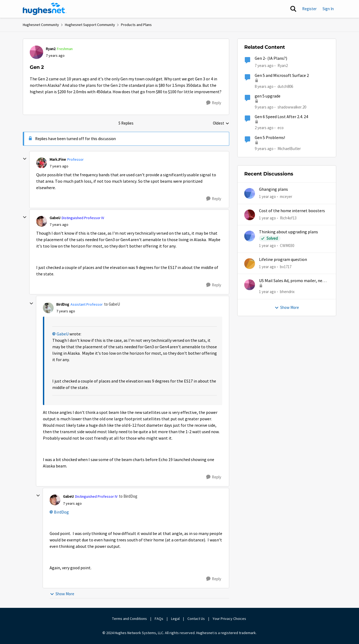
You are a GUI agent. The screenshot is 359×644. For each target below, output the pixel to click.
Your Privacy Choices (230, 619)
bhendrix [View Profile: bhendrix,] (287, 292)
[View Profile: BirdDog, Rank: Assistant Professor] (48, 308)
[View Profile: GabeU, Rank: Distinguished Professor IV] (42, 221)
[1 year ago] (267, 197)
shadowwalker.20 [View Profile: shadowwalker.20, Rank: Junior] (292, 107)
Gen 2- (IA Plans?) (271, 58)
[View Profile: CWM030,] (250, 236)
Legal (175, 619)
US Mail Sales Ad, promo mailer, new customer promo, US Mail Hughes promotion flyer (292, 281)
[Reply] (214, 103)
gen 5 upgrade (268, 96)
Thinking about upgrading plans (288, 232)
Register (309, 9)
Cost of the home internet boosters (292, 211)
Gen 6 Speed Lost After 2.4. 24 (281, 117)
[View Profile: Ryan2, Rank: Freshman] (36, 52)
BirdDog (61, 512)
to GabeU (112, 304)
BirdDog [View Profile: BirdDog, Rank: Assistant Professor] (63, 304)
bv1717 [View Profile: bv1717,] (286, 267)
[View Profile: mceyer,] (250, 193)
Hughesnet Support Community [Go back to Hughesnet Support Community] (90, 25)
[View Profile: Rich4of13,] (250, 215)
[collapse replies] (25, 159)
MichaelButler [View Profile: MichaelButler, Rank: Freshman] (289, 148)
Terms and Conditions (129, 619)
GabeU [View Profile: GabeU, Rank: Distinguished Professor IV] (55, 218)
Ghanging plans (273, 189)
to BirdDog (128, 496)
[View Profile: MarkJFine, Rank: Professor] (42, 163)
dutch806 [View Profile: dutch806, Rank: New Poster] (285, 86)
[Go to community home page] (45, 9)
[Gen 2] (59, 166)
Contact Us (196, 619)
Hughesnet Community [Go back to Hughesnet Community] (41, 25)
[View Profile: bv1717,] (250, 264)
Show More (62, 594)
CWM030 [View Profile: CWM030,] (287, 246)
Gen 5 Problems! (270, 138)
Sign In (328, 9)
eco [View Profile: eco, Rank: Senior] (281, 128)
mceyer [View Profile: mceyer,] (286, 196)
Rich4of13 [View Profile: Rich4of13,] (288, 218)
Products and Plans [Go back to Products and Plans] (136, 25)
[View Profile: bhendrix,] (250, 285)
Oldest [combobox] (221, 123)
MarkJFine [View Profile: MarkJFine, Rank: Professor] (58, 159)
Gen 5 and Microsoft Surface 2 (282, 76)
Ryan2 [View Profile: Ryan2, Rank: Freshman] (51, 49)
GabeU (63, 334)
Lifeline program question (283, 260)
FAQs (159, 619)
